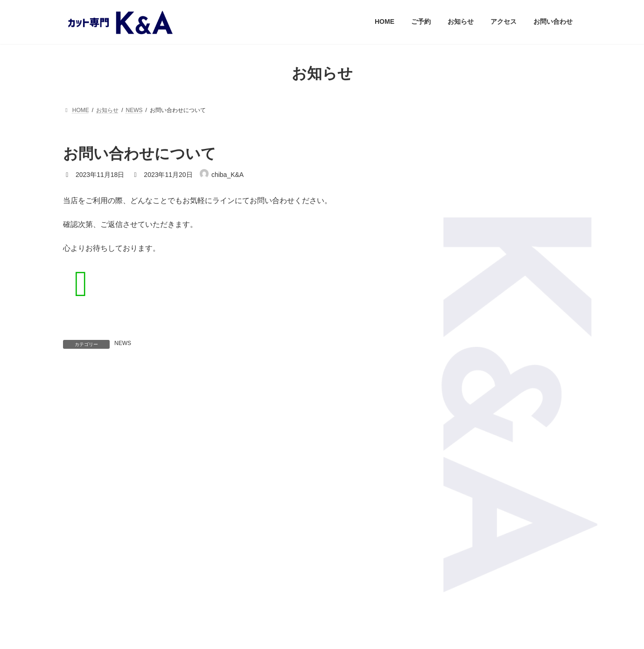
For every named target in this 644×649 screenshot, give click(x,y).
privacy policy (322, 595)
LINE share (298, 554)
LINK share (346, 554)
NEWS (123, 343)
